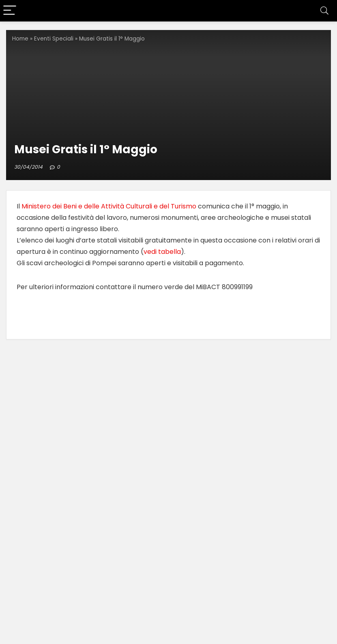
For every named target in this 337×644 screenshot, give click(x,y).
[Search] (324, 11)
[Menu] (10, 11)
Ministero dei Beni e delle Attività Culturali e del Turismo (109, 206)
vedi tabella (162, 252)
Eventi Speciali (54, 39)
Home (20, 39)
